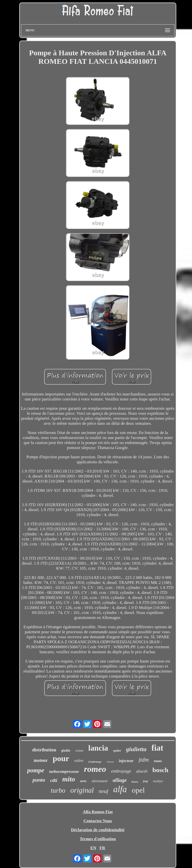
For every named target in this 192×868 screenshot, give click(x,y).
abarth (142, 771)
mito (69, 779)
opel (138, 790)
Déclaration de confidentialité (98, 830)
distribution (44, 750)
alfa (120, 789)
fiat (157, 748)
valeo (79, 761)
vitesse (110, 762)
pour (61, 758)
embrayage (121, 771)
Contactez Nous (98, 821)
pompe (36, 770)
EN (93, 848)
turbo (58, 790)
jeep (145, 781)
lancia (98, 748)
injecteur (126, 761)
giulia (66, 750)
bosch (160, 770)
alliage (120, 780)
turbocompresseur (64, 772)
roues (158, 761)
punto (39, 780)
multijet (158, 781)
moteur (41, 760)
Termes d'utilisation (98, 839)
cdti (54, 780)
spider (117, 751)
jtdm (144, 760)
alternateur (100, 781)
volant (79, 750)
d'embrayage (95, 762)
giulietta (136, 749)
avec (83, 781)
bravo (135, 782)
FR (102, 848)
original (82, 790)
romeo (95, 769)
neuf (103, 791)
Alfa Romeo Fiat (98, 812)
